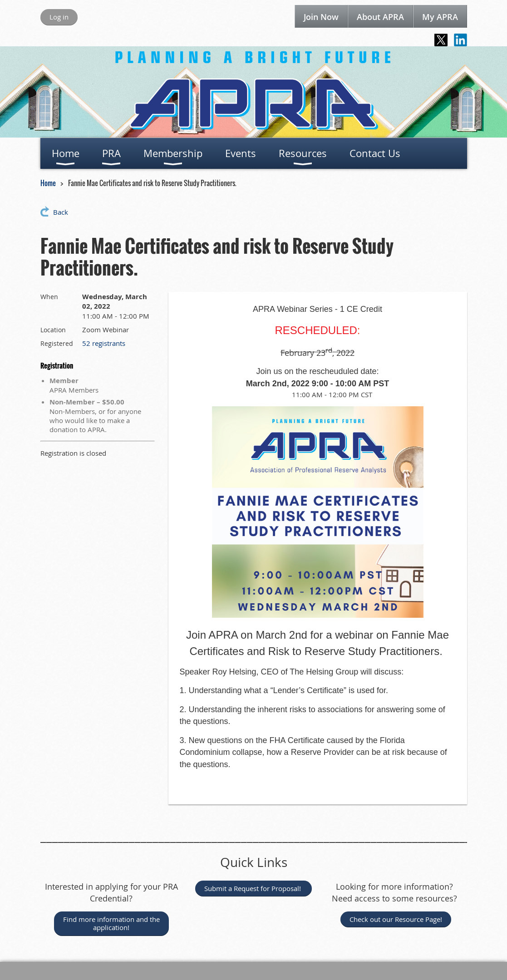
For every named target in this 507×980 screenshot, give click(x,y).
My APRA (440, 17)
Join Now (321, 17)
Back (61, 212)
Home (48, 183)
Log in (59, 17)
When (49, 297)
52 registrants (104, 343)
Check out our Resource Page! (396, 919)
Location (53, 330)
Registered (57, 343)
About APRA (380, 17)
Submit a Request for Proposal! (253, 888)
